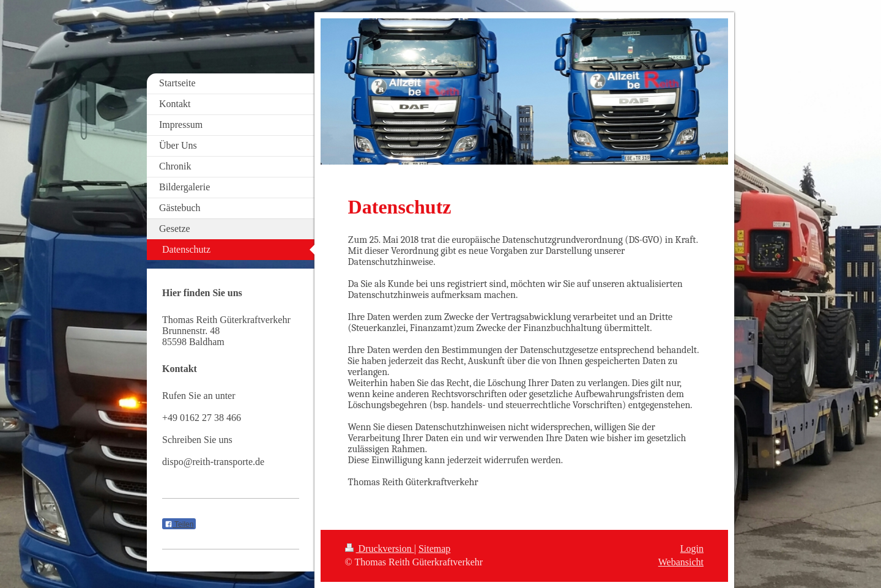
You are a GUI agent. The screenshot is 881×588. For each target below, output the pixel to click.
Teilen (179, 524)
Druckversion (380, 549)
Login (692, 549)
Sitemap (434, 549)
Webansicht (681, 562)
